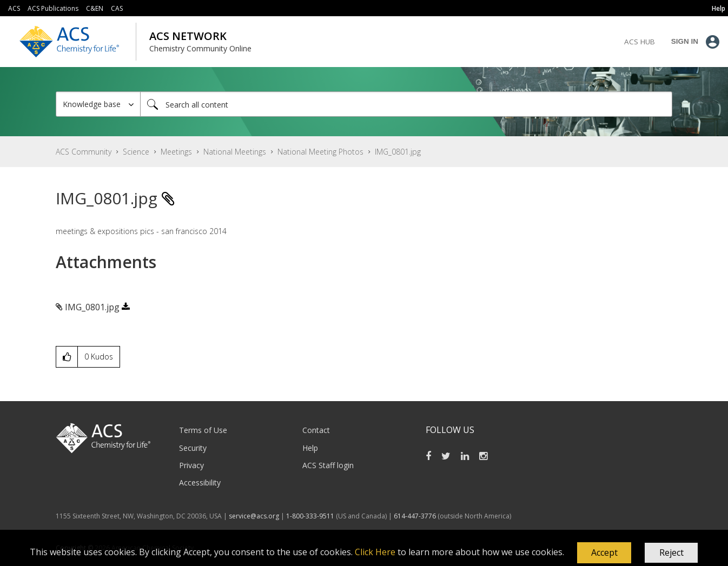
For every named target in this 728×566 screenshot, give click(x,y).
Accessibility (200, 482)
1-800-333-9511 (310, 516)
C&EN (95, 8)
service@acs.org (254, 516)
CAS (117, 8)
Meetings (176, 152)
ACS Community (84, 152)
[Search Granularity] (98, 104)
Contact (316, 430)
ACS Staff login (328, 465)
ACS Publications (53, 8)
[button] (604, 553)
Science (136, 152)
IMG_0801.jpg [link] (398, 152)
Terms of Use (203, 430)
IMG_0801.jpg (92, 307)
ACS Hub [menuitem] (640, 42)
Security (193, 448)
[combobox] (406, 104)
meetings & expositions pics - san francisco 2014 (141, 231)
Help (310, 448)
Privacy (191, 465)
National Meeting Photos (320, 152)
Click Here (375, 552)
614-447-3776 (416, 516)
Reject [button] (671, 552)
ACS (14, 8)
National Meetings (235, 152)
